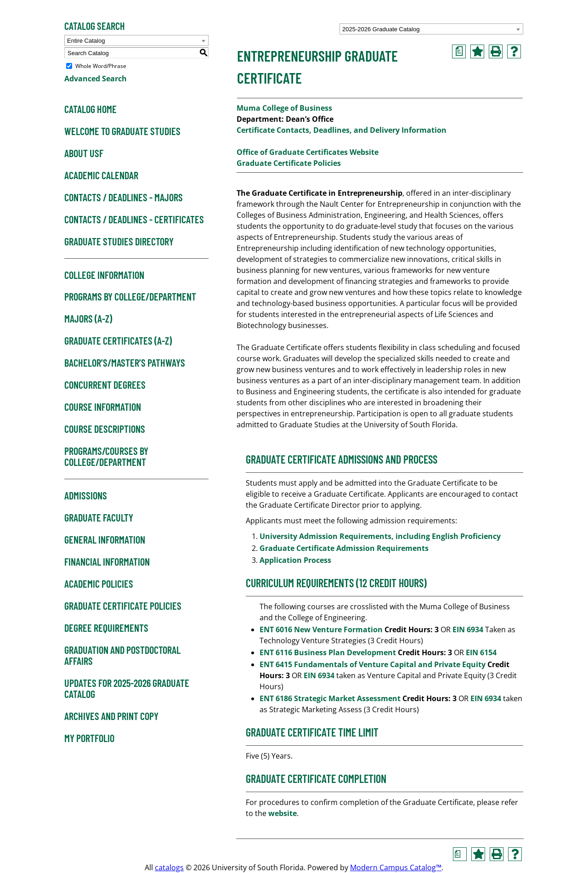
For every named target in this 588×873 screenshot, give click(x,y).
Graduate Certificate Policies (123, 606)
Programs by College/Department (130, 297)
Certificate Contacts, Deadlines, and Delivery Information (342, 130)
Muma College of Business (284, 108)
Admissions (86, 496)
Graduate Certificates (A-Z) (118, 341)
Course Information (103, 407)
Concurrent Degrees (105, 385)
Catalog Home (90, 109)
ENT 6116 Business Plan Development (328, 652)
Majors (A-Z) (88, 319)
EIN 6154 (481, 652)
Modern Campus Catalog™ (396, 867)
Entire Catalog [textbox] (86, 41)
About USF (84, 153)
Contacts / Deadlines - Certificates (134, 220)
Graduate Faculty (99, 518)
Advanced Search (96, 79)
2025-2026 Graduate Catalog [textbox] (381, 29)
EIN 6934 (468, 629)
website (283, 813)
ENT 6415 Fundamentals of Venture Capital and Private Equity (373, 664)
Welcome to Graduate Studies (122, 131)
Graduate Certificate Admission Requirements (345, 548)
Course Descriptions (105, 429)
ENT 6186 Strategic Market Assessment (330, 698)
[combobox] (431, 29)
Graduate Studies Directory (119, 242)
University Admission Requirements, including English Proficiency (380, 536)
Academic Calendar (101, 176)
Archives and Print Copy (111, 716)
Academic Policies (99, 584)
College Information (104, 275)
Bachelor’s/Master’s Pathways (125, 363)
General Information (105, 540)
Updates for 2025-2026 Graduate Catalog (127, 689)
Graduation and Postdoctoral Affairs (122, 656)
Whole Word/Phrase (101, 66)
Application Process (296, 560)
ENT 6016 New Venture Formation (321, 629)
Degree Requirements (106, 628)
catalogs (169, 867)
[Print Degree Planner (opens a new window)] (459, 51)
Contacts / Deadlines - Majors (124, 198)
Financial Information (107, 562)
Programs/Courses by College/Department (106, 457)
